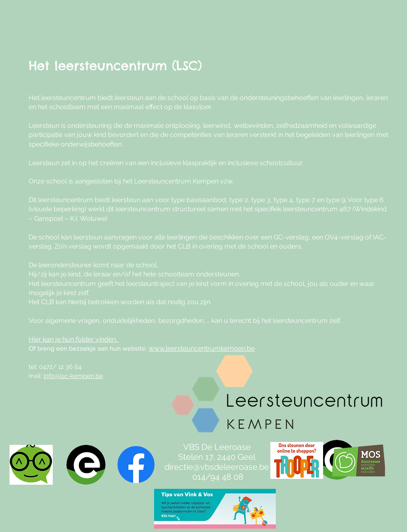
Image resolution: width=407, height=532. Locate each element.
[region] (291, 416)
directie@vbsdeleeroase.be (217, 467)
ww (154, 348)
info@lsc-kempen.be (73, 376)
